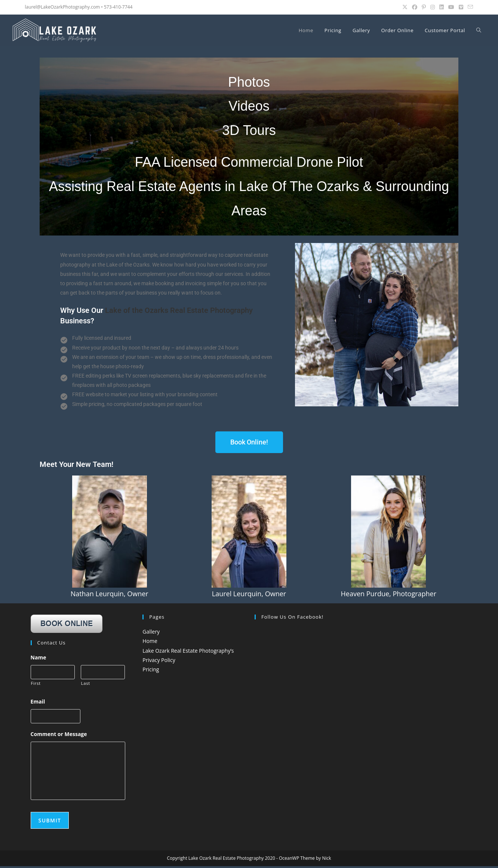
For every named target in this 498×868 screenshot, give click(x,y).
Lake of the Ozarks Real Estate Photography (179, 310)
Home (150, 641)
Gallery (151, 632)
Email (38, 702)
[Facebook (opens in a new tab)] (415, 7)
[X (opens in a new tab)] (405, 7)
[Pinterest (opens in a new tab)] (424, 7)
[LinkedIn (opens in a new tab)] (442, 7)
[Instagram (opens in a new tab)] (433, 7)
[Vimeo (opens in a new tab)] (461, 7)
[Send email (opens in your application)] (469, 7)
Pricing (151, 669)
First (36, 684)
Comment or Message (59, 736)
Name (39, 658)
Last (86, 684)
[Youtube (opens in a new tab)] (451, 7)
